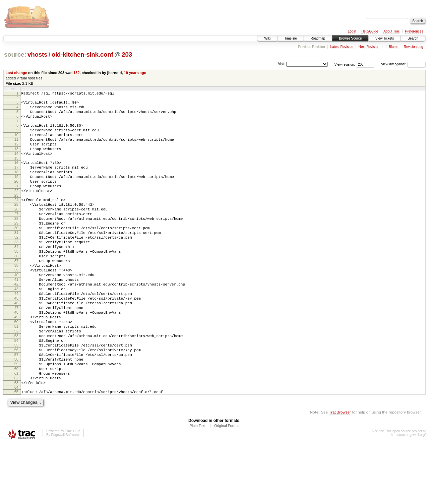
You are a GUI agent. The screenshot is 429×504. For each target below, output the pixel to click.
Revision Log (414, 47)
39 (16, 304)
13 (16, 159)
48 (16, 356)
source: (15, 54)
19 (16, 192)
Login (352, 31)
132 (76, 73)
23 (16, 214)
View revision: (345, 64)
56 (16, 401)
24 (16, 219)
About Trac (391, 31)
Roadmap (318, 38)
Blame (393, 47)
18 (16, 186)
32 (16, 264)
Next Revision (369, 47)
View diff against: (403, 64)
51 (16, 373)
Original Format (227, 486)
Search (413, 38)
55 (16, 395)
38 (16, 299)
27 (16, 236)
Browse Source (350, 38)
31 (16, 259)
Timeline (290, 38)
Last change (16, 73)
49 (16, 361)
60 (16, 424)
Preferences (414, 31)
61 (16, 430)
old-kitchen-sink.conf (82, 54)
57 (16, 407)
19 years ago (135, 73)
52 (16, 378)
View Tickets (385, 38)
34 (16, 276)
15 (16, 170)
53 (16, 384)
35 (16, 281)
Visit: (282, 64)
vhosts (37, 54)
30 (16, 253)
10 (16, 142)
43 (16, 327)
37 (16, 293)
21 (16, 203)
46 (16, 344)
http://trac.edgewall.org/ (408, 495)
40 (16, 310)
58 (16, 413)
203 (127, 54)
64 (16, 447)
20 (16, 197)
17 (16, 180)
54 (16, 390)
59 (16, 418)
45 (16, 338)
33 (16, 270)
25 (16, 225)
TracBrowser (340, 472)
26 (16, 230)
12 (16, 153)
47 (16, 350)
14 (16, 165)
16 (16, 175)
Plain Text (197, 486)
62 (16, 435)
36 (16, 287)
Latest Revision (342, 47)
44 (16, 333)
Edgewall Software (65, 495)
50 (16, 367)
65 (16, 451)
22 (16, 209)
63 (16, 441)
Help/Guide (370, 31)
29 (16, 247)
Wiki (267, 38)
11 (16, 147)
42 (16, 321)
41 (16, 316)
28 (16, 242)
